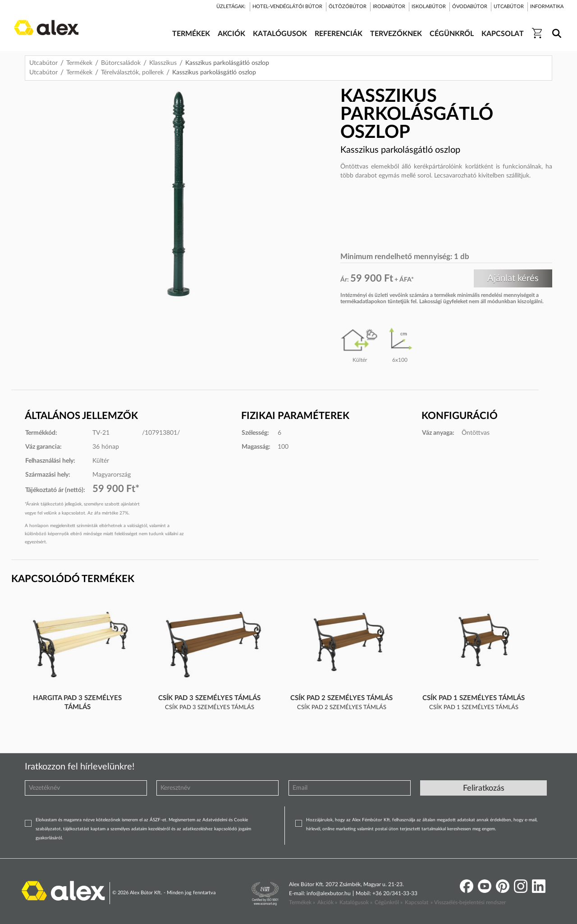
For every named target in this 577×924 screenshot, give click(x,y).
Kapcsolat (417, 902)
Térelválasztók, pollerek (132, 73)
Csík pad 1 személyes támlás (474, 698)
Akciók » (327, 902)
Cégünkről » (389, 902)
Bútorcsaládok (121, 63)
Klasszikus (163, 63)
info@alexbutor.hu (329, 893)
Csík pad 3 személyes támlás (209, 698)
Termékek (79, 63)
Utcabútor (44, 63)
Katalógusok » (356, 902)
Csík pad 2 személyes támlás (341, 698)
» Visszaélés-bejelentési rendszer (468, 902)
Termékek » (302, 902)
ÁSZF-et (158, 820)
